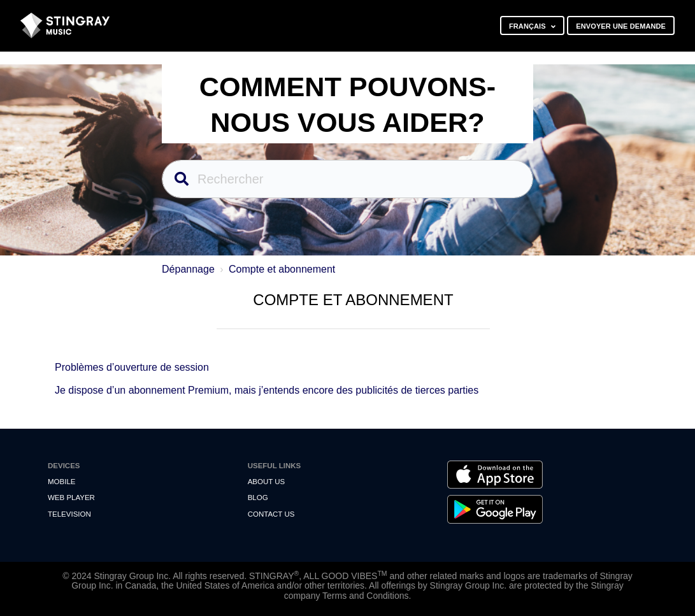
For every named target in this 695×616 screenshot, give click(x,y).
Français (528, 26)
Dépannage (188, 269)
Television (69, 514)
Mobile (61, 482)
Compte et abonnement (282, 269)
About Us (267, 482)
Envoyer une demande (621, 26)
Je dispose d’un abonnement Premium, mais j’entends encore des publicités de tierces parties (267, 390)
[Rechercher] (347, 179)
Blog (258, 498)
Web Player (71, 498)
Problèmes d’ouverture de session (132, 367)
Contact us (271, 514)
